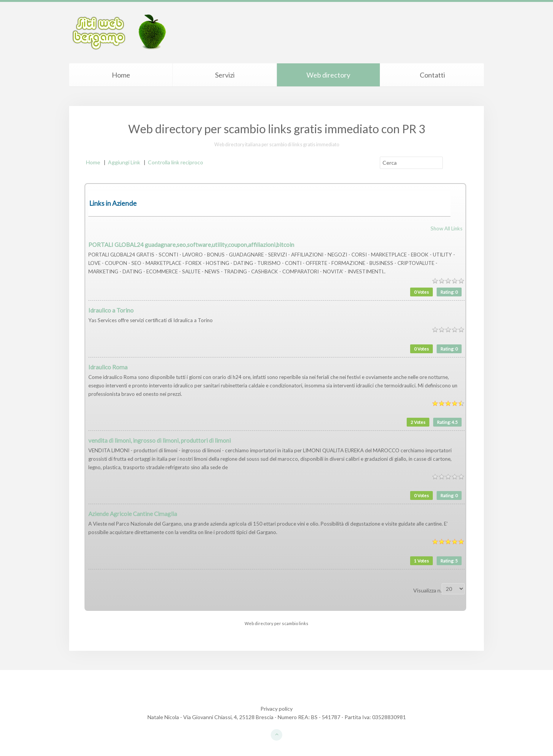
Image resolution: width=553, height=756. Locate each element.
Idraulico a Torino (111, 310)
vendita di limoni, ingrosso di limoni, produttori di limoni (160, 440)
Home (121, 75)
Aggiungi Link (124, 162)
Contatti (432, 75)
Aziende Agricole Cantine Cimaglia (133, 514)
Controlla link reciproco (176, 162)
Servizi (225, 75)
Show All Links (446, 228)
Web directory (328, 75)
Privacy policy (276, 709)
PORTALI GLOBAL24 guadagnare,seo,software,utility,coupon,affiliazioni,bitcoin (191, 245)
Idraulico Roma (108, 367)
